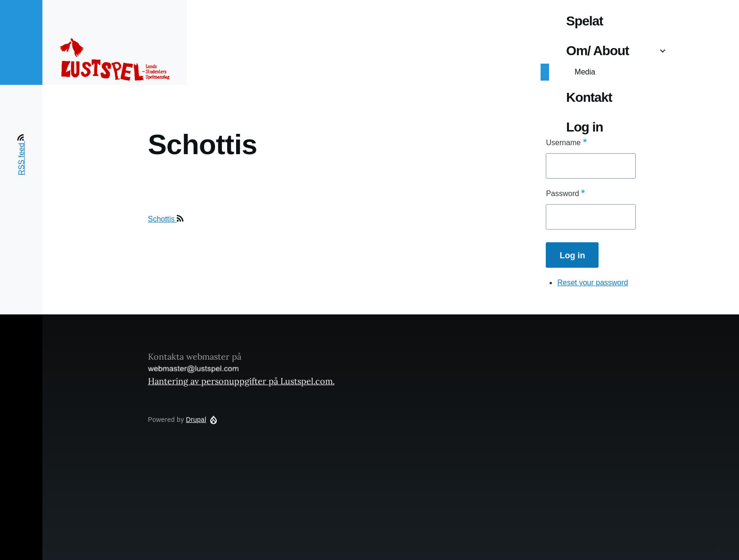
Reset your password (592, 283)
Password (562, 194)
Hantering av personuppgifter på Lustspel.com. (241, 381)
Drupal (196, 420)
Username (563, 143)
